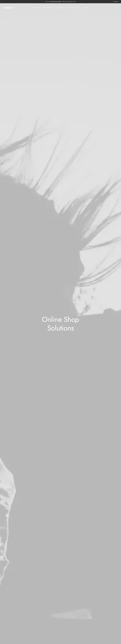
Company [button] (85, 8)
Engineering (60, 8)
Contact (116, 2)
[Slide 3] (61, 280)
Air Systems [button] (37, 8)
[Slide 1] (57, 280)
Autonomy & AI (49, 8)
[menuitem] (116, 2)
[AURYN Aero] (9, 8)
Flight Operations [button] (73, 8)
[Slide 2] (59, 280)
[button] (61, 389)
